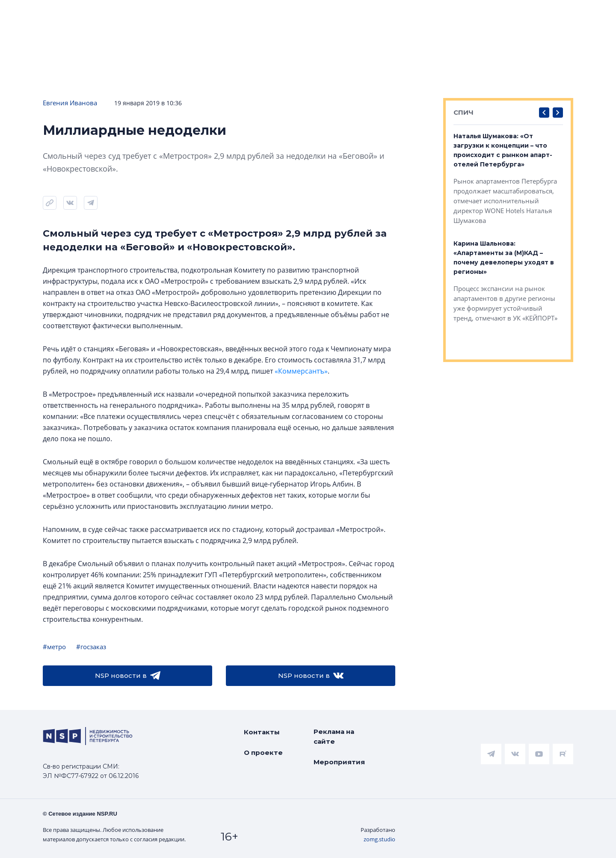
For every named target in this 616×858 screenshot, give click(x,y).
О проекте (263, 753)
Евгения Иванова (70, 103)
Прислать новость (213, 31)
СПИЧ (463, 112)
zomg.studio (379, 839)
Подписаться (129, 31)
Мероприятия (339, 762)
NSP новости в (128, 676)
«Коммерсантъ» (301, 371)
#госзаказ (91, 647)
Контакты (262, 732)
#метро (54, 647)
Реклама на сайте (334, 736)
